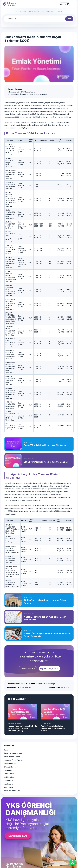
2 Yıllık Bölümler (10, 767)
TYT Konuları (9, 774)
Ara (69, 19)
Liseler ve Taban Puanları (13, 760)
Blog (25, 11)
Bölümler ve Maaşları (12, 791)
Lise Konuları (9, 784)
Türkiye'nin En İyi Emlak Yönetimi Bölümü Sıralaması (28, 94)
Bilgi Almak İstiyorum (50, 669)
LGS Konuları (9, 781)
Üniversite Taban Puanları (13, 753)
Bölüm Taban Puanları (12, 757)
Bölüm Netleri (9, 787)
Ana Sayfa (19, 11)
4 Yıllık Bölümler (10, 764)
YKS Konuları (9, 770)
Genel (6, 750)
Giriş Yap (65, 4)
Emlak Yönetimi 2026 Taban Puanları (23, 92)
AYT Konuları (9, 777)
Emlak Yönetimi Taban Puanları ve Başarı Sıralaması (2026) (45, 11)
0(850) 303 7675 (27, 669)
